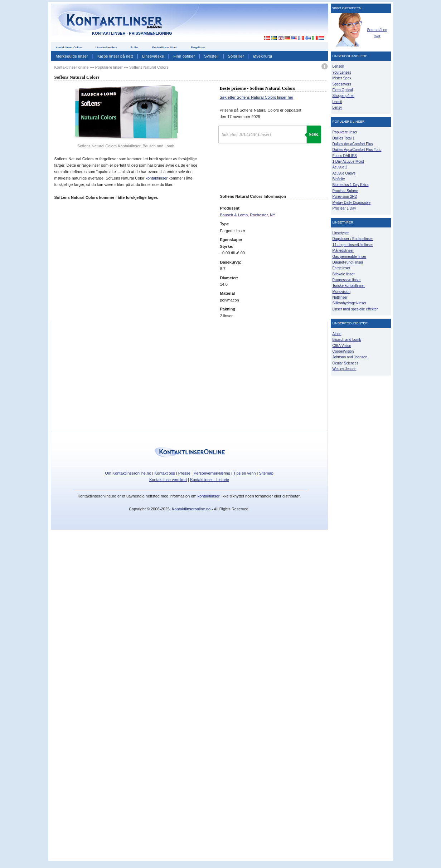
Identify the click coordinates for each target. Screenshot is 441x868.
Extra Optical (343, 90)
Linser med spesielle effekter (355, 309)
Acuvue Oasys (344, 173)
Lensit (337, 102)
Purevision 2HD (345, 197)
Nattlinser (340, 297)
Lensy (337, 107)
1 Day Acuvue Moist (348, 161)
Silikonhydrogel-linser (350, 303)
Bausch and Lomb (347, 340)
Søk (314, 134)
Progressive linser (347, 280)
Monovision (342, 292)
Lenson (338, 66)
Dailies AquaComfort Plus (353, 144)
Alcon (337, 334)
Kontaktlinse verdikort (168, 480)
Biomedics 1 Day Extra (351, 185)
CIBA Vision (342, 346)
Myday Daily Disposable (352, 203)
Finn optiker (184, 56)
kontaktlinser (156, 178)
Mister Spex (342, 78)
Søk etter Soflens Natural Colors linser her (257, 97)
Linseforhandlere (106, 47)
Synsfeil (211, 56)
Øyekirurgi (263, 56)
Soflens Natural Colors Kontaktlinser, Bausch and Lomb (126, 146)
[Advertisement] (263, 21)
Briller (135, 47)
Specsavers (342, 84)
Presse (184, 473)
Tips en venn (245, 473)
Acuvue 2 (340, 167)
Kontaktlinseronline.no (191, 509)
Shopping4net (344, 96)
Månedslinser (343, 251)
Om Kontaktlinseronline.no (128, 473)
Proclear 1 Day (344, 208)
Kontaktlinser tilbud (165, 47)
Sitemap (266, 473)
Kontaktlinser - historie (210, 480)
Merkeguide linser (72, 56)
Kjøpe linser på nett (115, 56)
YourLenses (342, 72)
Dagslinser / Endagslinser (353, 239)
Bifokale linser (344, 274)
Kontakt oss (164, 473)
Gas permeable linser (350, 257)
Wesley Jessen (345, 369)
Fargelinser (198, 47)
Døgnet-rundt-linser (348, 262)
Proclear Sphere (345, 191)
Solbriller (236, 56)
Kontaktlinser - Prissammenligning (132, 33)
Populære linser (345, 132)
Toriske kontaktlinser (349, 286)
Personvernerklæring (212, 473)
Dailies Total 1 (344, 138)
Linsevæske (153, 56)
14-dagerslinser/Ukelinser (353, 245)
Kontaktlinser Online (69, 47)
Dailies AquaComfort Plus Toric (357, 150)
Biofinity (339, 179)
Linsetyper (341, 233)
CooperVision (343, 351)
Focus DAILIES (345, 156)
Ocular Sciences (346, 363)
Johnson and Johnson (350, 357)
